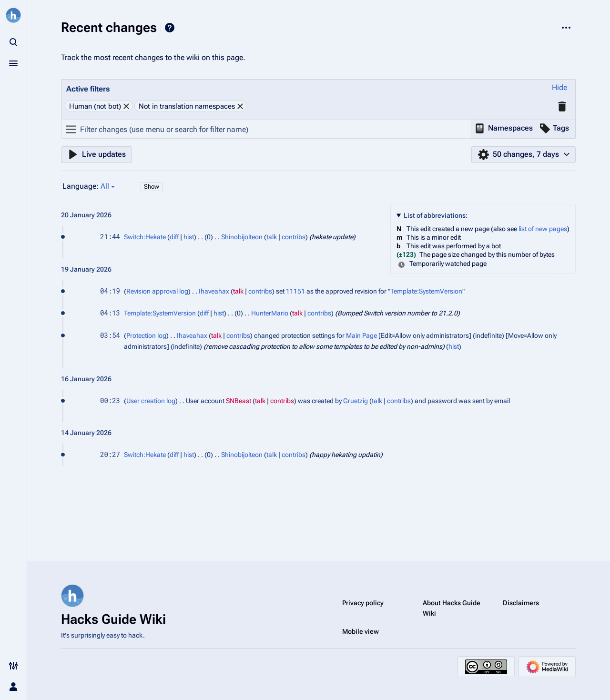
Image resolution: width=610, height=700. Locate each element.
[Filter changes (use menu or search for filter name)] (266, 129)
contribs (294, 237)
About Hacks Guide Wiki (452, 608)
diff (174, 237)
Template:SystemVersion (426, 291)
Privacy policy (363, 603)
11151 (295, 291)
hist (189, 237)
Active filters (88, 89)
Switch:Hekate (145, 237)
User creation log (151, 401)
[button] (559, 88)
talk (272, 237)
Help (170, 28)
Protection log (146, 335)
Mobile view (361, 631)
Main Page (361, 335)
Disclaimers (521, 603)
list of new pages (543, 229)
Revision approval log (157, 291)
